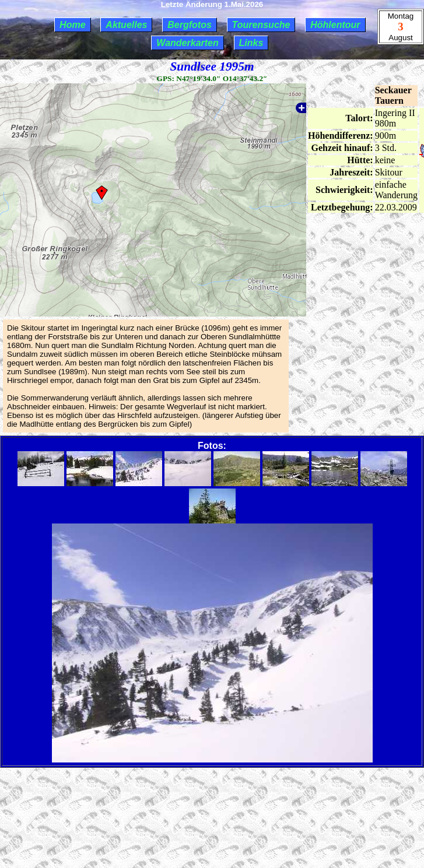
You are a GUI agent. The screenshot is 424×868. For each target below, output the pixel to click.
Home (72, 25)
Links (251, 43)
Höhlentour (335, 25)
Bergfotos (190, 25)
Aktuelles (126, 25)
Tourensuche (261, 25)
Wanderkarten (187, 43)
